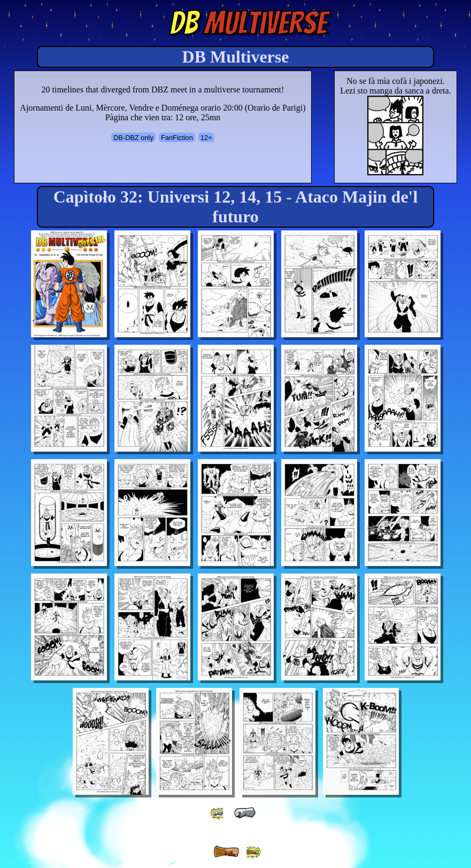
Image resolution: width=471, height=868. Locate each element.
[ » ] (226, 852)
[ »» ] (253, 852)
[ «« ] (218, 813)
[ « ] (245, 813)
